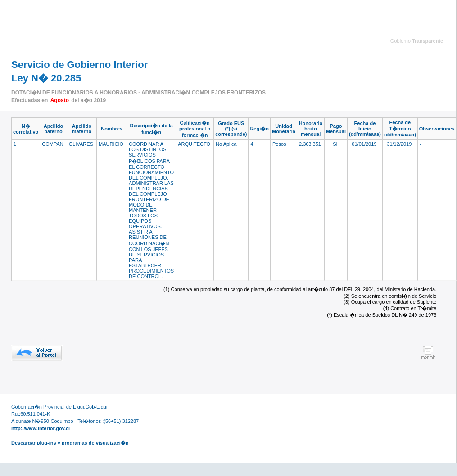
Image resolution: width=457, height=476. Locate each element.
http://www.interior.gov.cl (41, 428)
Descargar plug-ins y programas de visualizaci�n (70, 443)
